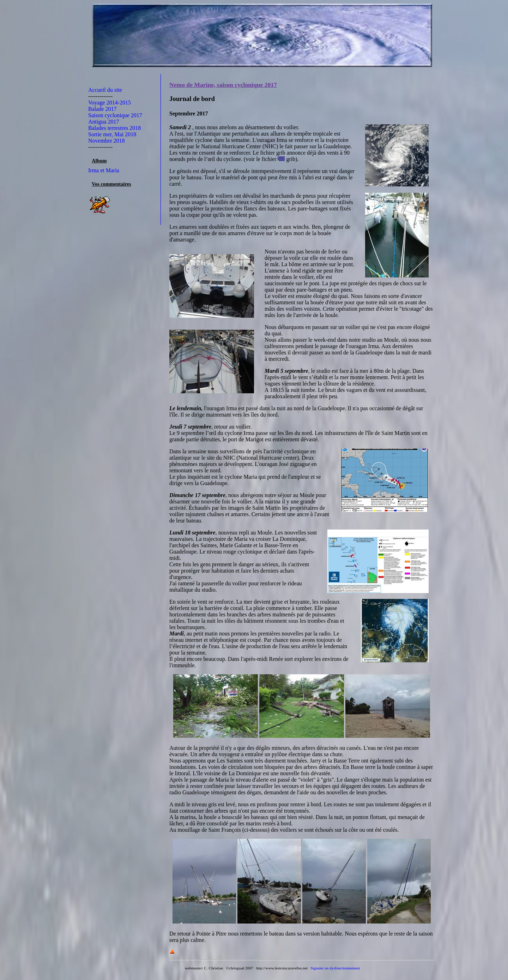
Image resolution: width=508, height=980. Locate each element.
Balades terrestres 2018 (114, 128)
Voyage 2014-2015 (110, 103)
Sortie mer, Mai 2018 (112, 134)
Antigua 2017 (104, 122)
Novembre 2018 (107, 141)
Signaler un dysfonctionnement (335, 968)
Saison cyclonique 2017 (115, 115)
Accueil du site (105, 90)
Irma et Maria (104, 170)
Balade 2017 (102, 109)
